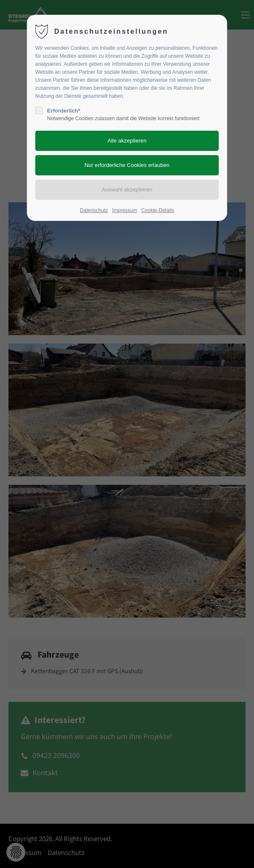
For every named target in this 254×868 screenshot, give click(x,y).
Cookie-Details (158, 210)
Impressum (125, 210)
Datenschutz (94, 210)
